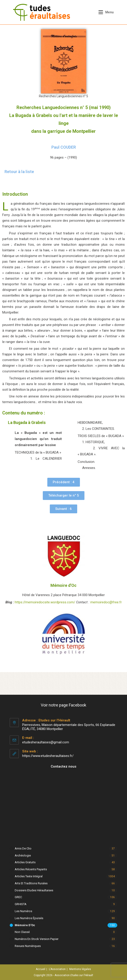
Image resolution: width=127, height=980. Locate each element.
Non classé (22, 932)
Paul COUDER (64, 147)
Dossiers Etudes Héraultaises (34, 890)
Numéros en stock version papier (37, 939)
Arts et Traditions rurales (31, 883)
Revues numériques (28, 946)
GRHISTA (21, 904)
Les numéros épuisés (29, 918)
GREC (18, 897)
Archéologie (23, 855)
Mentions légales (80, 969)
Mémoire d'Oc (25, 925)
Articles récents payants (31, 869)
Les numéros (23, 911)
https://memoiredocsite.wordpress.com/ (45, 602)
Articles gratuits (25, 862)
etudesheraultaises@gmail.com (46, 742)
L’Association (57, 969)
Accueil (41, 969)
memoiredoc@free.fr (106, 602)
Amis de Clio (23, 848)
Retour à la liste (19, 172)
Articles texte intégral (29, 876)
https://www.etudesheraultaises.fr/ (48, 756)
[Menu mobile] (104, 12)
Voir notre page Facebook (63, 705)
